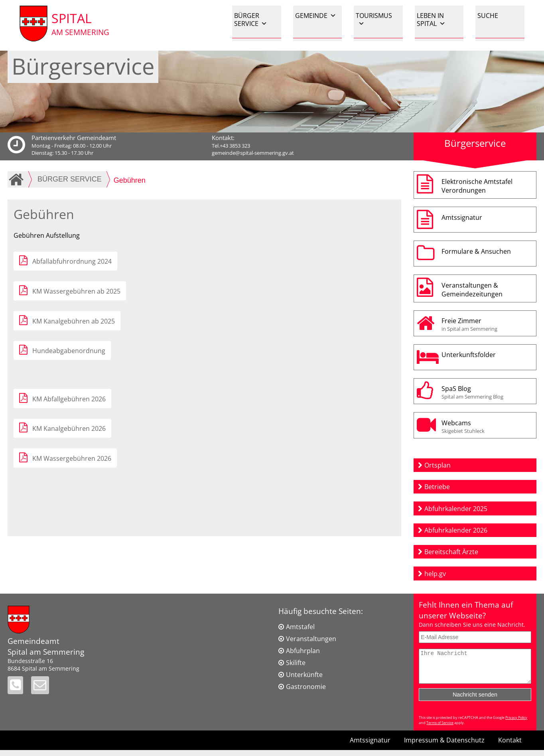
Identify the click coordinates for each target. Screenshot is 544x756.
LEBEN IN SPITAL (431, 20)
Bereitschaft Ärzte (451, 552)
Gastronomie (306, 687)
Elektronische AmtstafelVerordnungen (477, 186)
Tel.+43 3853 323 (231, 146)
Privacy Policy (516, 723)
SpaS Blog (487, 392)
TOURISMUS (374, 19)
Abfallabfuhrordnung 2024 (72, 261)
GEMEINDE (316, 16)
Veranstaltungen (311, 639)
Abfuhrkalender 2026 (456, 530)
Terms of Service (440, 729)
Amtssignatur (462, 217)
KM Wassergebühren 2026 (72, 458)
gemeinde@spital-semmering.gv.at (253, 153)
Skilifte (296, 663)
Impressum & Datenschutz (444, 746)
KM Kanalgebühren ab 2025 (74, 321)
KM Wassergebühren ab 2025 (76, 291)
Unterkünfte (304, 675)
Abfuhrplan (303, 651)
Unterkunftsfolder (469, 355)
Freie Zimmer (487, 324)
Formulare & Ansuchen (476, 251)
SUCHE (488, 16)
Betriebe (437, 487)
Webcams (487, 426)
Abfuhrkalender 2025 (456, 509)
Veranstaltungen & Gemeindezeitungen (472, 290)
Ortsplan (438, 465)
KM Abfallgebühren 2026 (69, 399)
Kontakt (510, 746)
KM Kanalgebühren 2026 (69, 428)
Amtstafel (300, 627)
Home (18, 179)
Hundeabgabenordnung (69, 351)
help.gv (435, 574)
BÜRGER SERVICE (251, 20)
